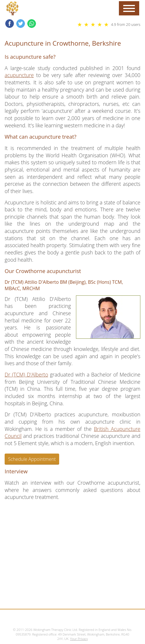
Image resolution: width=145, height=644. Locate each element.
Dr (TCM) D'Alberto (26, 374)
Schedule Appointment (32, 459)
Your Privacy (79, 639)
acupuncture (19, 75)
